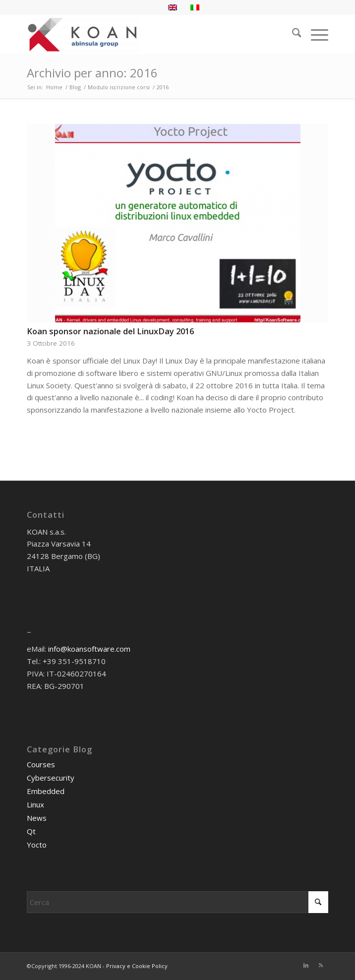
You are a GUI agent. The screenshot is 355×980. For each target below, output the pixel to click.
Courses (41, 764)
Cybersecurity (51, 778)
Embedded (46, 791)
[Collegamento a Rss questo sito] (321, 965)
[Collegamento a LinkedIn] (306, 965)
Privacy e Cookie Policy (137, 966)
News (37, 818)
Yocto (37, 845)
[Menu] (315, 34)
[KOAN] (148, 34)
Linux (35, 804)
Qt (31, 831)
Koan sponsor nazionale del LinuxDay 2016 (110, 331)
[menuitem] (292, 34)
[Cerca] (292, 34)
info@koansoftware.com (89, 649)
